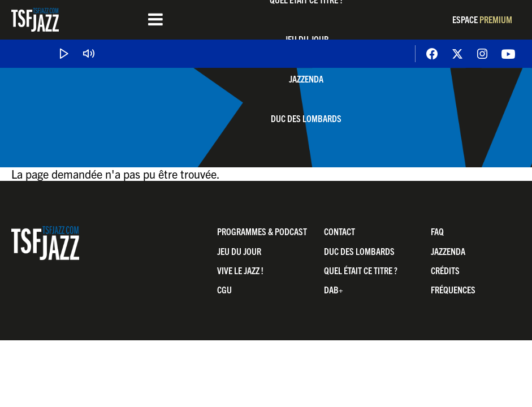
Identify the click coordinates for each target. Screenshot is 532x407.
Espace (482, 19)
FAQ (437, 231)
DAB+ (334, 289)
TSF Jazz (35, 20)
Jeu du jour (239, 251)
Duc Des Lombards (306, 118)
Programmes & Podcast (262, 231)
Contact (339, 231)
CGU (224, 289)
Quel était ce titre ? (361, 270)
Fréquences (453, 289)
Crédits (445, 270)
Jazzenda (306, 79)
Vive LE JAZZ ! (240, 270)
